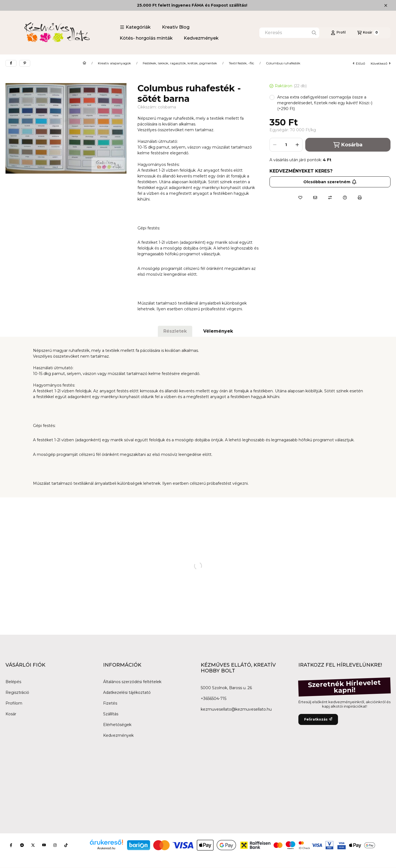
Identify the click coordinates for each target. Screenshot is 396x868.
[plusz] (297, 145)
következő (381, 63)
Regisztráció (17, 692)
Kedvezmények (201, 38)
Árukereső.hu (106, 848)
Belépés (13, 682)
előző (359, 63)
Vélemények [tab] (218, 331)
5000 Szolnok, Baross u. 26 (226, 688)
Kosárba (348, 145)
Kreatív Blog (176, 27)
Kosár (11, 714)
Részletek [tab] (175, 331)
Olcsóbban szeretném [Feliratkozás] (330, 182)
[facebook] (11, 63)
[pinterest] (25, 63)
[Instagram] (55, 845)
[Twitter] (33, 845)
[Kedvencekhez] (300, 198)
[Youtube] (44, 845)
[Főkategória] (84, 63)
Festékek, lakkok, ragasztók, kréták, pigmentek (180, 63)
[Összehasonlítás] (330, 198)
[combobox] (289, 33)
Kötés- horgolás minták (146, 38)
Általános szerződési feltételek (132, 682)
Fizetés (110, 703)
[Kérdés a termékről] (345, 198)
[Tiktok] (66, 845)
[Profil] (338, 33)
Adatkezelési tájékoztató (127, 692)
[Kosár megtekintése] (368, 33)
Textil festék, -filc (241, 63)
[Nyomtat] (360, 198)
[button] (135, 27)
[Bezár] (386, 6)
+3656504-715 (214, 699)
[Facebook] (11, 845)
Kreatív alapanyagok (114, 63)
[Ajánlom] (315, 198)
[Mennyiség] (286, 145)
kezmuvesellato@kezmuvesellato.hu (236, 709)
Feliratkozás (318, 719)
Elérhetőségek (117, 725)
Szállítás (111, 714)
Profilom (14, 703)
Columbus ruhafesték (283, 63)
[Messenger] (22, 845)
